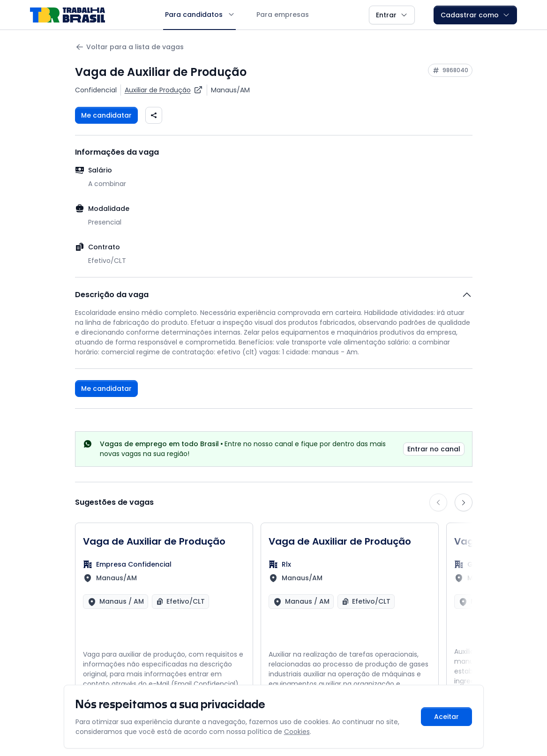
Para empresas (283, 15)
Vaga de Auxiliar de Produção (154, 541)
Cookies (297, 732)
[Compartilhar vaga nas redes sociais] (154, 115)
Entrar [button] (392, 15)
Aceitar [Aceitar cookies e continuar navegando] (446, 717)
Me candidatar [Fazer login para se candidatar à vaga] (106, 115)
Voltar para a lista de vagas (129, 47)
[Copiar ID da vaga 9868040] (450, 70)
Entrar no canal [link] (434, 449)
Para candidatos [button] (199, 15)
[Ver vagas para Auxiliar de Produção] (164, 90)
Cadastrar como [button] (475, 15)
